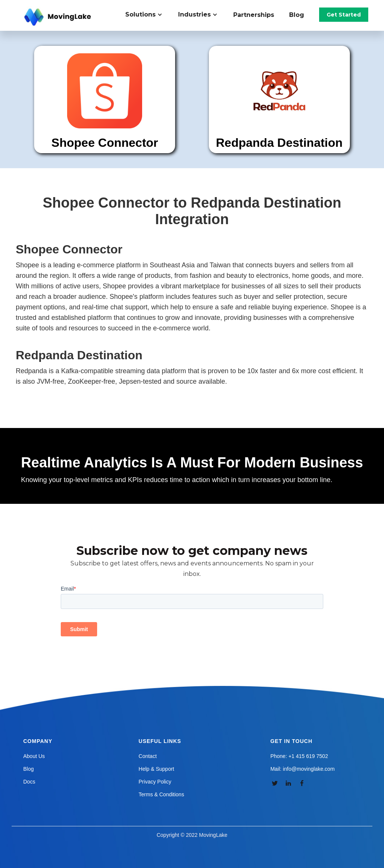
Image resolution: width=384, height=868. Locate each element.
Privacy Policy (155, 782)
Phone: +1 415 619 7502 (299, 756)
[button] (148, 15)
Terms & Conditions (161, 794)
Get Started (344, 15)
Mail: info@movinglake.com (302, 769)
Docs (29, 782)
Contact (148, 756)
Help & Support (157, 769)
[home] (58, 17)
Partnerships (254, 15)
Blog (297, 15)
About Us (34, 756)
